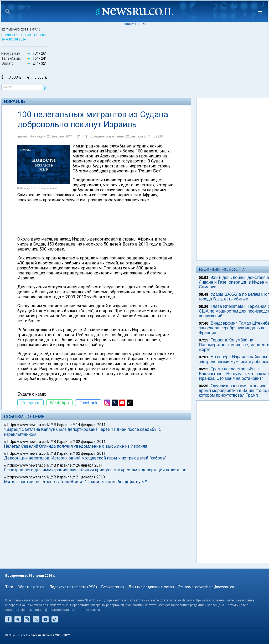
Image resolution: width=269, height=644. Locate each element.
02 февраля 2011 (91, 442)
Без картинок (113, 587)
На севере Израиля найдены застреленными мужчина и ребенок (234, 359)
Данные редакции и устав (151, 587)
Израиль (14, 101)
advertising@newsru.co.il (216, 587)
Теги (9, 587)
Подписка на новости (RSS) (73, 587)
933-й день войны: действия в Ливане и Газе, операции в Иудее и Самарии (234, 282)
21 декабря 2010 (90, 477)
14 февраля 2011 (91, 425)
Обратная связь (32, 587)
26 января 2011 (89, 465)
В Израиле (63, 425)
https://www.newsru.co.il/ (29, 425)
